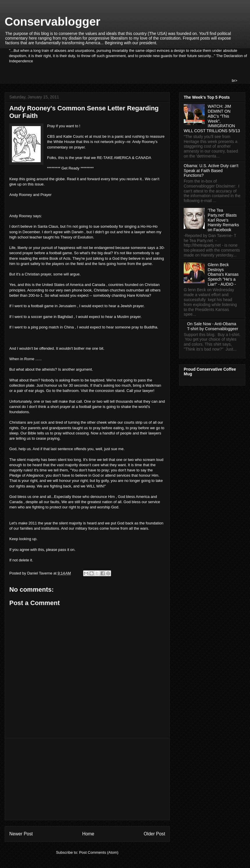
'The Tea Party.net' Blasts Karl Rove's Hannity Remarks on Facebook (223, 220)
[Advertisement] (87, 779)
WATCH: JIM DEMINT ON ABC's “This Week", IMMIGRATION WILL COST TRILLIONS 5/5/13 (212, 119)
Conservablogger (52, 22)
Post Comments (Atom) (99, 852)
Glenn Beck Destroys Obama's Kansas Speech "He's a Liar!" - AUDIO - (223, 274)
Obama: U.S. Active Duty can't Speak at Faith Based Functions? (211, 171)
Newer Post (21, 834)
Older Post (154, 834)
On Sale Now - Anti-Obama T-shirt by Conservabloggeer (213, 326)
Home (88, 834)
